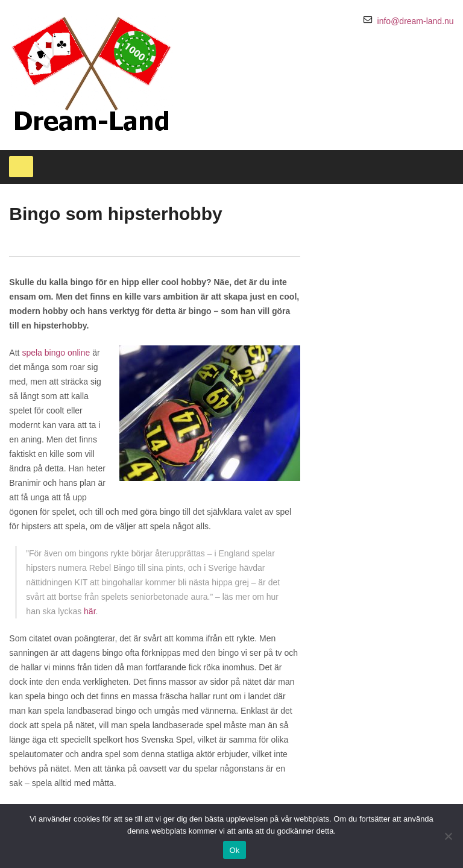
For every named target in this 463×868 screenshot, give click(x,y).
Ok (234, 850)
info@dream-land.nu (416, 21)
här (90, 611)
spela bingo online (56, 353)
